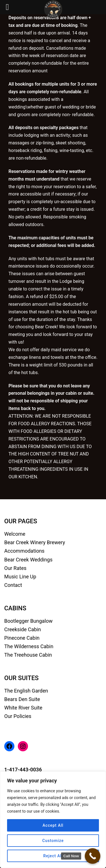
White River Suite (23, 708)
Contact (13, 585)
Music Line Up (20, 577)
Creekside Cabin (23, 629)
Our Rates (15, 568)
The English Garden (26, 691)
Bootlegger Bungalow (28, 621)
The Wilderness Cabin (29, 646)
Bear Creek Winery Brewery (35, 542)
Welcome (15, 534)
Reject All (53, 856)
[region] (53, 820)
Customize (53, 841)
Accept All (53, 825)
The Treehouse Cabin (28, 655)
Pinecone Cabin (22, 638)
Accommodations (24, 551)
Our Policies (18, 716)
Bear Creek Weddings (28, 560)
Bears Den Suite (22, 699)
